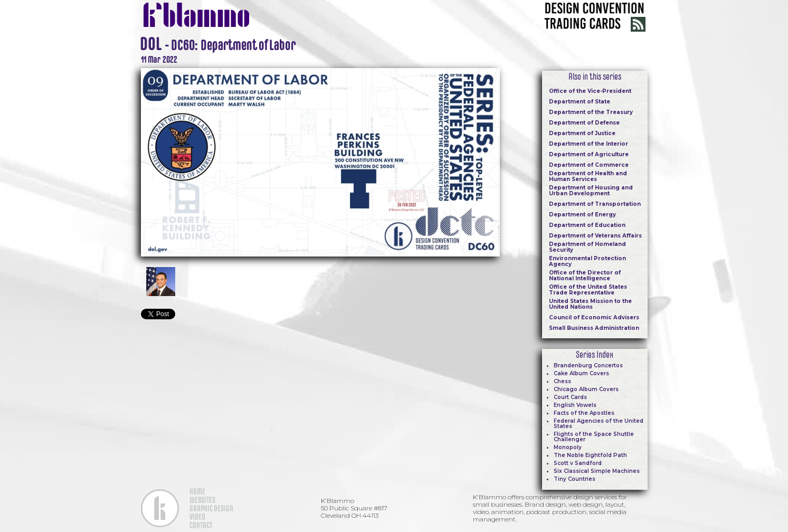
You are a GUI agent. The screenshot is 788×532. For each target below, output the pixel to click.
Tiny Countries (575, 479)
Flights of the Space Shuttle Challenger (594, 437)
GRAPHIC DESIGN (211, 508)
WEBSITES (202, 500)
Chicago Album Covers (586, 389)
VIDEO (197, 517)
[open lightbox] (320, 161)
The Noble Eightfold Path (590, 455)
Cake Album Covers (581, 373)
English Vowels (575, 405)
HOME (197, 491)
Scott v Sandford (578, 463)
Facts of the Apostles (584, 413)
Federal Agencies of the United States (599, 424)
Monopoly (568, 447)
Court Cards (570, 397)
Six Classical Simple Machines (597, 471)
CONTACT (201, 525)
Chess (562, 381)
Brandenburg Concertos (588, 365)
